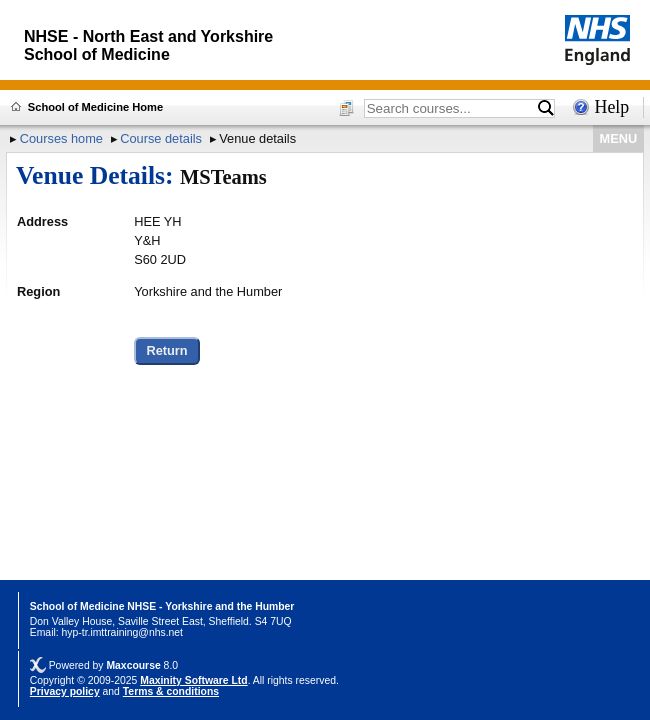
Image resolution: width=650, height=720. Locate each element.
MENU (619, 138)
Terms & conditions (171, 691)
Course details (161, 138)
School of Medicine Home (95, 107)
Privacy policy (65, 691)
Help (612, 107)
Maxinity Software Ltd (193, 680)
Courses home (61, 138)
